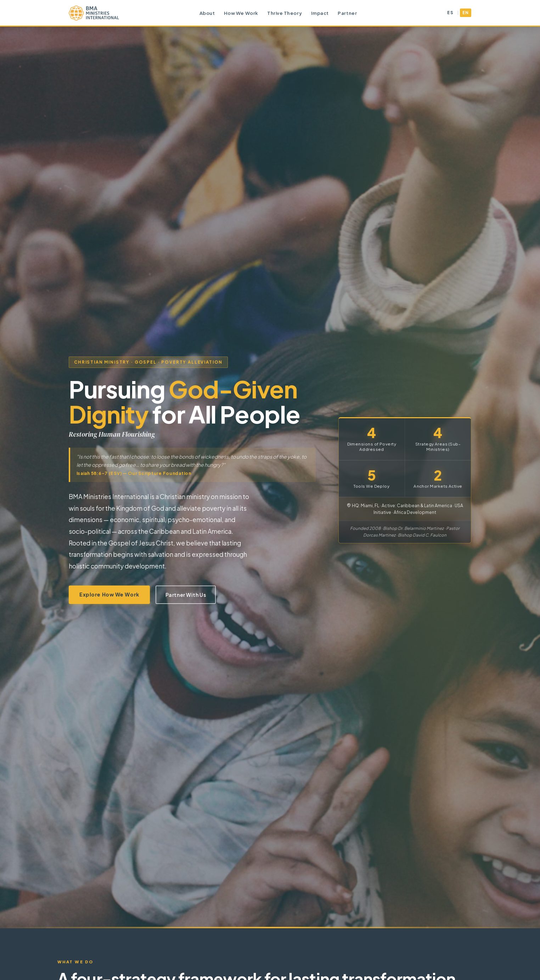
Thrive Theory (285, 13)
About (207, 13)
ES (450, 13)
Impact (320, 13)
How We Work (241, 13)
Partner (347, 13)
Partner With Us (186, 595)
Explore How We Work (109, 594)
